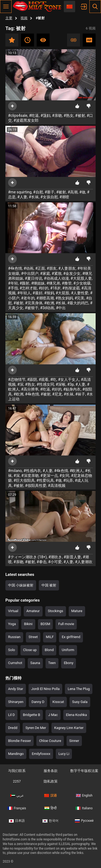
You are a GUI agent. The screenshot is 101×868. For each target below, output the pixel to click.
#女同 (65, 476)
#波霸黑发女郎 (26, 120)
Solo (12, 650)
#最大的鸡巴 (78, 303)
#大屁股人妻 (81, 278)
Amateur (33, 611)
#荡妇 (45, 115)
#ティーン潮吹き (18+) (27, 557)
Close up (30, 650)
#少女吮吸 (82, 283)
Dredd (13, 728)
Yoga (12, 624)
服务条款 (51, 771)
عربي (17, 796)
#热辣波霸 (71, 288)
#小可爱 (55, 562)
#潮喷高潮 (45, 298)
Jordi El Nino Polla (46, 689)
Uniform (68, 650)
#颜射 (25, 283)
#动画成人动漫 (56, 278)
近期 (27, 40)
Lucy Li (64, 754)
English (84, 796)
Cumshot (15, 663)
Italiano (84, 808)
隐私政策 (51, 781)
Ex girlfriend (71, 637)
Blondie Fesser (20, 741)
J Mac (53, 715)
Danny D (38, 702)
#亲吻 (57, 115)
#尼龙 (57, 394)
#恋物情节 (17, 379)
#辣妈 (49, 293)
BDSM (46, 624)
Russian (14, 637)
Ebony (69, 663)
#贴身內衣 (72, 389)
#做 (82, 192)
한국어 (50, 821)
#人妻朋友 (67, 268)
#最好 (38, 293)
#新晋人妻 (73, 557)
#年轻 (13, 283)
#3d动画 (47, 308)
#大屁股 (63, 293)
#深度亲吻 (30, 476)
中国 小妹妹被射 (21, 585)
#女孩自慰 (49, 197)
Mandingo (16, 754)
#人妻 (22, 197)
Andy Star (16, 689)
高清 (89, 40)
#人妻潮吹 (84, 562)
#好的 (44, 288)
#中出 (61, 308)
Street (33, 637)
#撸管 (67, 283)
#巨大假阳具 (24, 480)
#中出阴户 (30, 273)
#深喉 (61, 384)
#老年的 (28, 298)
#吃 (53, 379)
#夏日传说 (34, 278)
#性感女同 (45, 384)
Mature (77, 611)
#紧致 (57, 273)
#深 (20, 384)
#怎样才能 (28, 288)
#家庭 (45, 273)
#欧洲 (49, 303)
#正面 (40, 268)
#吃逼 (34, 115)
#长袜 (34, 197)
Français (17, 808)
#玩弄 (68, 480)
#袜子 (80, 394)
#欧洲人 (77, 471)
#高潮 (73, 192)
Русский (84, 821)
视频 (24, 18)
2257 (17, 781)
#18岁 (55, 288)
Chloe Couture (50, 741)
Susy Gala (80, 702)
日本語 (17, 821)
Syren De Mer (36, 728)
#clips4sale (18, 115)
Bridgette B (32, 715)
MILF (50, 637)
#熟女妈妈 (64, 298)
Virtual (13, 611)
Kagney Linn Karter (69, 728)
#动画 (29, 268)
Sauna (35, 663)
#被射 (80, 115)
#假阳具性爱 (36, 486)
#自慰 (38, 192)
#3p (71, 384)
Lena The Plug (79, 689)
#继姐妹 (38, 283)
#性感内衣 (32, 471)
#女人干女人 (69, 379)
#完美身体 (34, 303)
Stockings (56, 611)
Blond (49, 650)
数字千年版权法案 (84, 771)
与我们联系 (17, 771)
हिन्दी (51, 808)
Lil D (11, 715)
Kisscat (58, 702)
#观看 (44, 379)
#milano (15, 471)
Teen (52, 663)
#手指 (13, 288)
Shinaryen (16, 702)
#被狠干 (32, 308)
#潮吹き (55, 557)
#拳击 (42, 562)
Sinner (74, 741)
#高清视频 (57, 486)
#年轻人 (24, 293)
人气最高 (43, 40)
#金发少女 (72, 273)
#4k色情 (15, 268)
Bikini (28, 624)
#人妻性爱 (80, 293)
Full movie (66, 624)
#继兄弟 (53, 283)
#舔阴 (32, 379)
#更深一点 (49, 476)
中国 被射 (49, 585)
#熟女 (69, 115)
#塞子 (50, 192)
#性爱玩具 (45, 480)
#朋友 (52, 268)
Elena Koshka (76, 715)
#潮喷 (65, 197)
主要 (9, 18)
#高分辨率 (30, 389)
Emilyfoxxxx (41, 754)
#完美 (80, 298)
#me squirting (20, 192)
